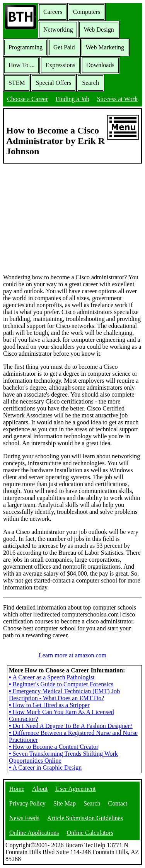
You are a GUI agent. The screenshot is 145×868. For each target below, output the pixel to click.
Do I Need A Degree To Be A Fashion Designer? (71, 726)
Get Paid (64, 47)
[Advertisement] (73, 218)
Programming (26, 47)
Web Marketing (105, 47)
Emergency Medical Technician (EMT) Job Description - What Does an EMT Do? (64, 695)
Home (17, 789)
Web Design (99, 30)
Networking (58, 30)
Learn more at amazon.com (72, 655)
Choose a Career (27, 99)
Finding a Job (72, 99)
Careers (53, 12)
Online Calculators (90, 833)
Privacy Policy (27, 803)
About (40, 789)
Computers (87, 12)
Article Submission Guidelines (85, 818)
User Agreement (75, 789)
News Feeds (24, 818)
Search (90, 83)
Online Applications (34, 833)
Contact (118, 803)
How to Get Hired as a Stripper (49, 705)
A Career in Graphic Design (45, 768)
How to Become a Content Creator (54, 747)
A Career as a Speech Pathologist (52, 677)
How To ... (21, 65)
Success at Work (117, 99)
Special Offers (54, 83)
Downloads (100, 65)
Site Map (65, 803)
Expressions (60, 65)
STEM (17, 83)
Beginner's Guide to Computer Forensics (61, 684)
